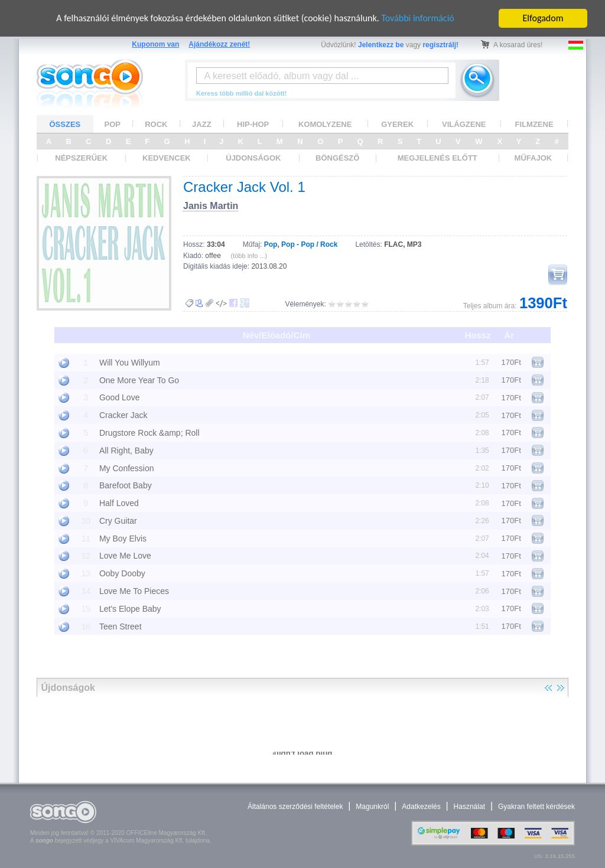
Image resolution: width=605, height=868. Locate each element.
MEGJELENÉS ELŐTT (438, 158)
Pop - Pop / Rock (309, 244)
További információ (417, 18)
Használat (469, 807)
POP (113, 124)
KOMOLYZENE (325, 124)
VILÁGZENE (464, 124)
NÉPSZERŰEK (81, 158)
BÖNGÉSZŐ (337, 158)
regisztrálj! (440, 45)
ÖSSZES (65, 124)
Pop (271, 244)
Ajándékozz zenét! (219, 44)
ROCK (156, 124)
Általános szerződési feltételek (295, 807)
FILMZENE (534, 124)
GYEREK (397, 124)
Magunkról (372, 807)
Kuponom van (155, 44)
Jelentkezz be (381, 45)
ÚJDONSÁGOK (253, 158)
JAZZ (202, 124)
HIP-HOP (253, 124)
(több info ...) (249, 256)
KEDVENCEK (167, 158)
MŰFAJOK (534, 158)
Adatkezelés (421, 807)
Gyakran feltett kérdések (536, 807)
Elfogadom (543, 18)
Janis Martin (211, 206)
